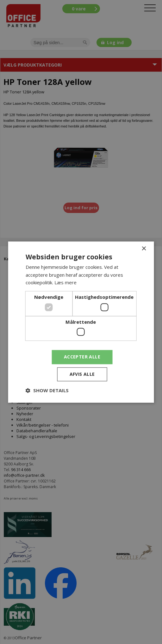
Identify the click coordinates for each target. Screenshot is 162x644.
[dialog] (81, 322)
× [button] (143, 249)
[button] (47, 390)
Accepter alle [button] (82, 357)
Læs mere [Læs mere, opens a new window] (65, 283)
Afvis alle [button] (82, 374)
